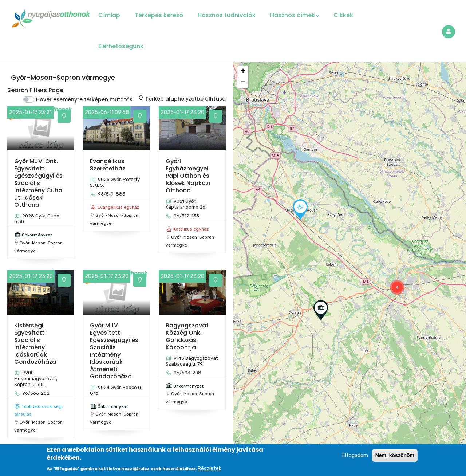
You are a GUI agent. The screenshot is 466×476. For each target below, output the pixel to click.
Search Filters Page (35, 90)
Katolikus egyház (191, 229)
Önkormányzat (37, 235)
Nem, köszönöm (395, 455)
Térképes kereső (159, 15)
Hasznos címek (295, 15)
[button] (397, 287)
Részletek (210, 469)
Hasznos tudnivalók (227, 15)
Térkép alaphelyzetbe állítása (182, 99)
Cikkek (343, 15)
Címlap (109, 15)
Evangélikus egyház (118, 207)
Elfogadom (355, 455)
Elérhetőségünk (121, 46)
